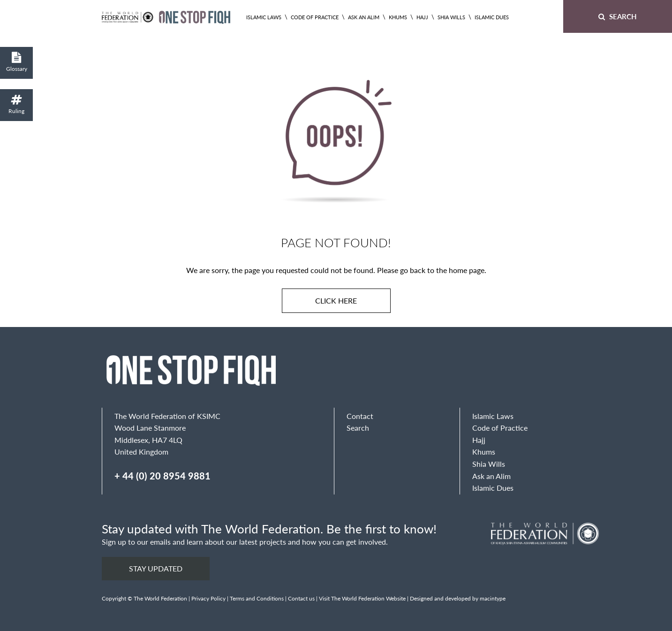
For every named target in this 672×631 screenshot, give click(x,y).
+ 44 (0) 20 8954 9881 (162, 476)
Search (618, 16)
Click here (336, 300)
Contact (360, 416)
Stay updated (156, 568)
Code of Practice (315, 17)
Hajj (422, 17)
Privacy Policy (208, 598)
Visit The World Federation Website (362, 598)
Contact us (301, 598)
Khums (398, 17)
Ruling (16, 104)
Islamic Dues (492, 17)
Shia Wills (451, 17)
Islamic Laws (264, 17)
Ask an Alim (364, 17)
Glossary (16, 62)
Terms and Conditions (257, 598)
